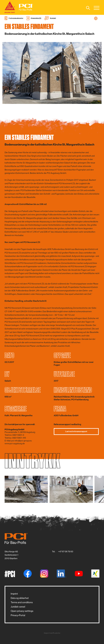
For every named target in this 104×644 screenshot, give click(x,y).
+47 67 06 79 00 (66, 552)
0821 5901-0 (18, 435)
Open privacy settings (22, 611)
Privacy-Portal (18, 615)
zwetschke (57, 633)
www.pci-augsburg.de (15, 443)
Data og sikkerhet (20, 598)
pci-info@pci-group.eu (21, 441)
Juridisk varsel (18, 607)
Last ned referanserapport (76, 432)
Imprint (14, 594)
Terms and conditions (22, 602)
